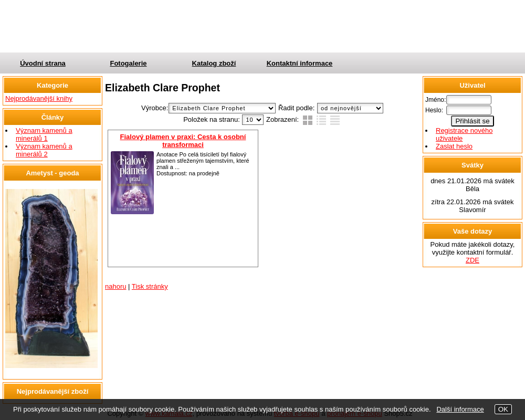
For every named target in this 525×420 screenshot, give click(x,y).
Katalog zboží (214, 63)
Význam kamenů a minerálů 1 (44, 134)
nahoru (115, 286)
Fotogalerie (128, 63)
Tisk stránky (150, 286)
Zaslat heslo (454, 146)
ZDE (472, 260)
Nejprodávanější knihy (39, 98)
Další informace (460, 409)
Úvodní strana (43, 63)
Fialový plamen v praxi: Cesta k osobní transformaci (183, 141)
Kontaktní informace (300, 63)
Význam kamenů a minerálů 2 (44, 150)
